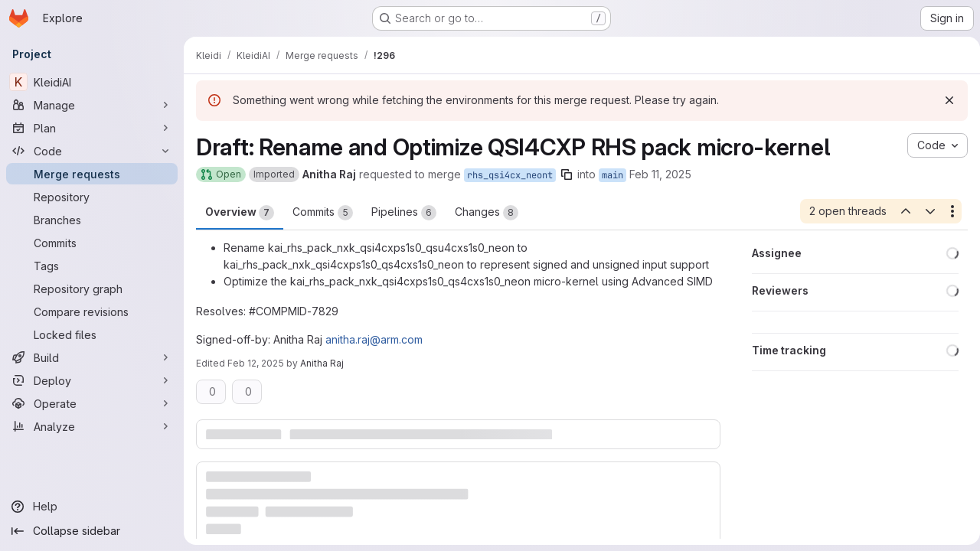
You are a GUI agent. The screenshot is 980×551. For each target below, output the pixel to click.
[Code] (92, 151)
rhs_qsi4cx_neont (510, 175)
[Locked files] (92, 334)
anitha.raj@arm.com (374, 339)
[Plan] (92, 128)
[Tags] (92, 266)
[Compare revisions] (92, 311)
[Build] (92, 357)
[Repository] (92, 197)
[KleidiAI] (92, 82)
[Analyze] (92, 426)
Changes (487, 213)
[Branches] (92, 220)
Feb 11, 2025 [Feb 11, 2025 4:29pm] (660, 174)
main (612, 175)
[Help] (92, 507)
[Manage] (92, 105)
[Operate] (92, 403)
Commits (323, 213)
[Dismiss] (943, 100)
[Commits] (92, 243)
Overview (240, 213)
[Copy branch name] (567, 174)
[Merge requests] (92, 174)
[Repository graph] (92, 289)
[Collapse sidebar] (92, 531)
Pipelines (404, 213)
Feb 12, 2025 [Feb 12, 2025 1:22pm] (256, 363)
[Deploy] (92, 380)
